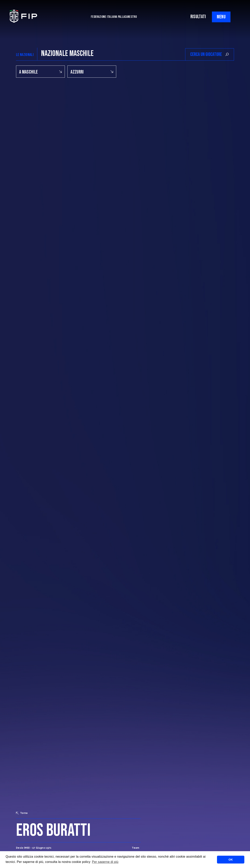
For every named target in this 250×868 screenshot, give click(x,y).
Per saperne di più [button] (105, 862)
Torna (22, 813)
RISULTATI (198, 17)
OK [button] (231, 860)
